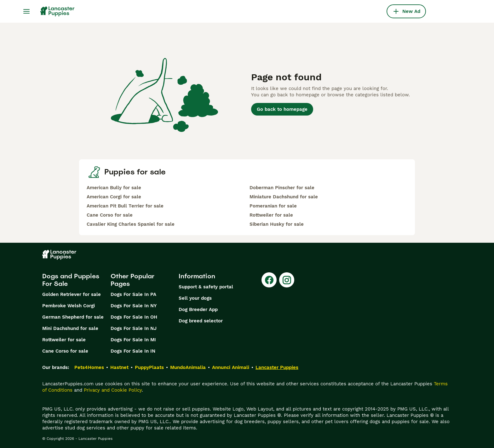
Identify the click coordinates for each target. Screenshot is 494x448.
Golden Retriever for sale (72, 294)
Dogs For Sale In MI (133, 340)
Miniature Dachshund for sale (284, 197)
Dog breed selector (201, 321)
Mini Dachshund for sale (70, 328)
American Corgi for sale (114, 197)
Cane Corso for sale (110, 215)
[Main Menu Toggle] (26, 11)
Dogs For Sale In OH (134, 317)
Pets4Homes (89, 367)
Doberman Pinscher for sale (282, 188)
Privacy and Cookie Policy (113, 390)
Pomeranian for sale (273, 206)
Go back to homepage (282, 109)
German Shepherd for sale (73, 317)
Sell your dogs (195, 298)
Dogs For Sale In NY (134, 306)
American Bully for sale (114, 188)
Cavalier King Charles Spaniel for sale (131, 224)
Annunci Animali (231, 367)
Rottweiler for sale (271, 215)
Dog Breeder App (198, 309)
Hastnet (119, 367)
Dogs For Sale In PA (133, 294)
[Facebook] (269, 280)
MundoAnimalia (188, 367)
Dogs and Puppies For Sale (71, 280)
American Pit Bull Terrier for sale (125, 206)
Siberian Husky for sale (277, 224)
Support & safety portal (206, 287)
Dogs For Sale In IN (133, 351)
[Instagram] (287, 280)
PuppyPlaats (149, 367)
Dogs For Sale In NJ (134, 328)
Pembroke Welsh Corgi (69, 306)
